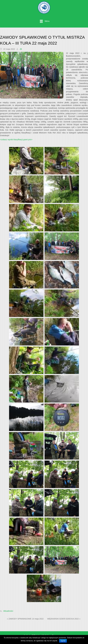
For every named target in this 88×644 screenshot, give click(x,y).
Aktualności (8, 611)
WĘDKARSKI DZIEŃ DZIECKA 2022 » (64, 619)
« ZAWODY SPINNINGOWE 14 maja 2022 (25, 619)
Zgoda (63, 641)
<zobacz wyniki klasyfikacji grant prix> (16, 140)
